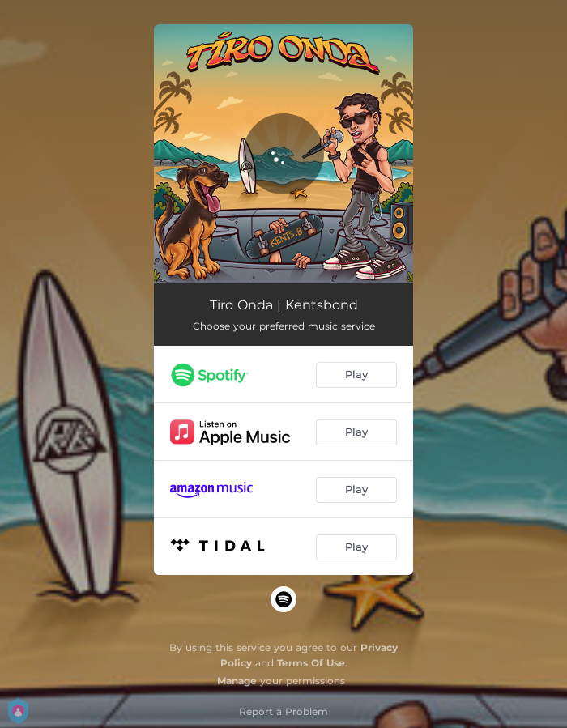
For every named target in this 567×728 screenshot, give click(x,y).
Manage (237, 681)
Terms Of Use (311, 663)
